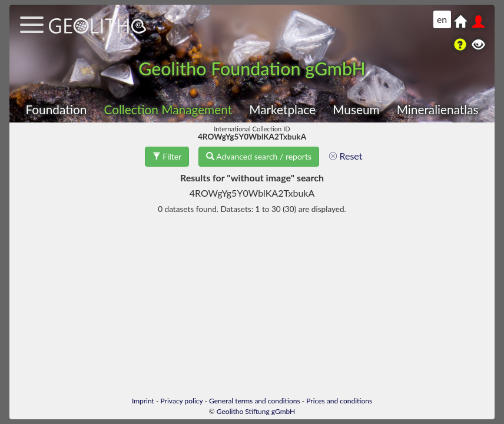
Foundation (56, 109)
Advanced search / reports (259, 156)
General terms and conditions (255, 401)
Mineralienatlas (438, 109)
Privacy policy (182, 401)
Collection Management (168, 109)
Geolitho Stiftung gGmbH (256, 411)
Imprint (143, 401)
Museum (356, 109)
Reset (346, 156)
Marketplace (282, 109)
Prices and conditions (339, 401)
